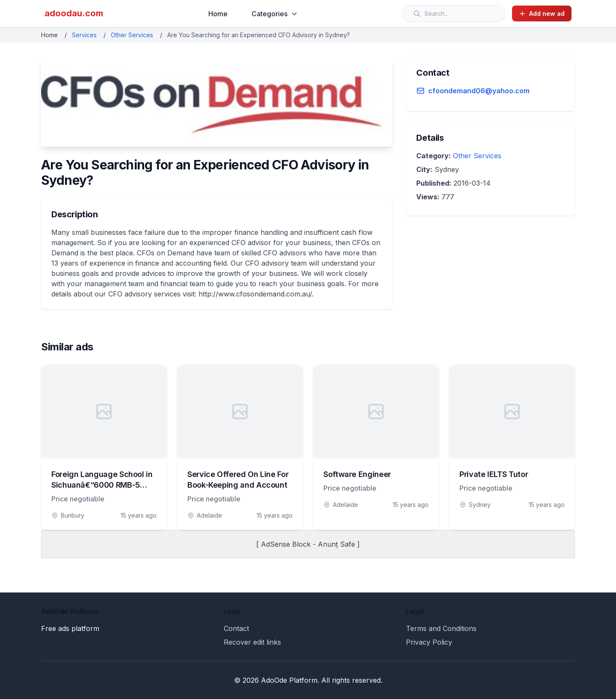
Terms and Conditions (441, 628)
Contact (236, 628)
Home (218, 14)
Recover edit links (252, 642)
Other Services (132, 35)
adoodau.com (74, 13)
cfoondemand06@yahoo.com (479, 91)
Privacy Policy (429, 642)
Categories (275, 14)
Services (84, 35)
